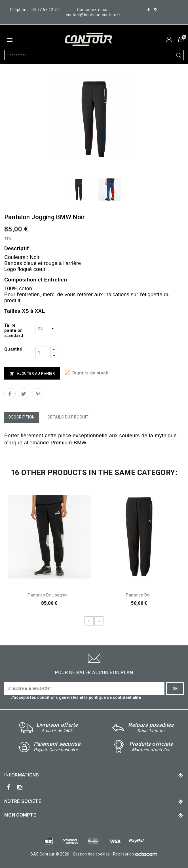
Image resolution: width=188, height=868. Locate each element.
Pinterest (37, 394)
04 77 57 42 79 (45, 10)
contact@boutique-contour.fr (93, 15)
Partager (10, 394)
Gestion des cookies (91, 854)
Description (22, 417)
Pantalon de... (139, 595)
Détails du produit (68, 417)
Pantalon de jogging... (49, 595)
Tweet (24, 394)
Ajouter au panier (32, 374)
